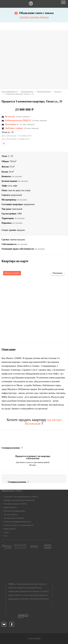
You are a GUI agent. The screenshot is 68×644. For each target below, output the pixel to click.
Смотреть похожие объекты (34, 17)
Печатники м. (12, 124)
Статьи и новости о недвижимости (19, 525)
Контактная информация (14, 511)
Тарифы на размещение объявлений (19, 500)
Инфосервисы (10, 529)
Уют (5, 536)
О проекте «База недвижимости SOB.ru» (21, 497)
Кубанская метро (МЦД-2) (18, 121)
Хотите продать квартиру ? (34, 422)
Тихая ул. (6, 132)
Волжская (10, 117)
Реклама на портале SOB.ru (15, 504)
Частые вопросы (11, 514)
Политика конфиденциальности (17, 522)
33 (13, 132)
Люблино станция (14, 128)
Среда (6, 532)
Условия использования (14, 518)
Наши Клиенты (10, 507)
